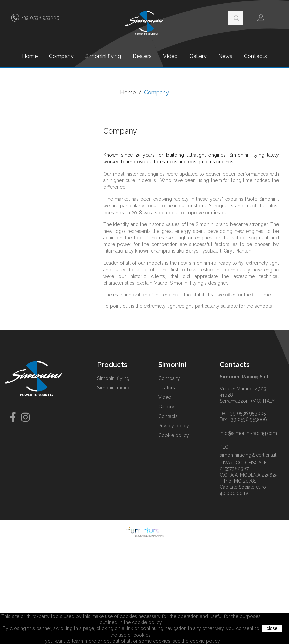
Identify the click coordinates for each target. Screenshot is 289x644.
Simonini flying (103, 56)
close (272, 628)
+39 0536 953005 (40, 18)
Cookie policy (174, 435)
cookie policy (205, 641)
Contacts (255, 56)
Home (30, 56)
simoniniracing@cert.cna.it (248, 455)
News (225, 56)
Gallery (198, 56)
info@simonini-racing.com (248, 433)
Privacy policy (174, 426)
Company (61, 56)
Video (170, 56)
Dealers (142, 56)
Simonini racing (114, 388)
